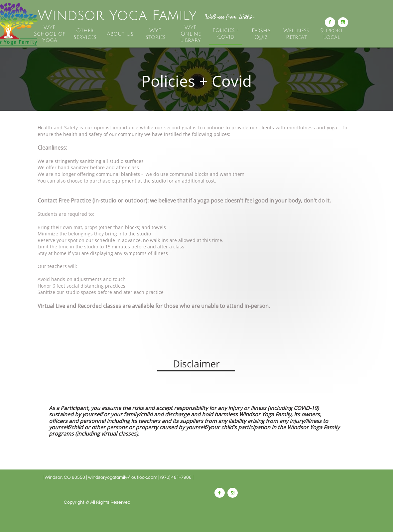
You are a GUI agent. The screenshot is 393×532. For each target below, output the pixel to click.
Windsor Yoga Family (117, 16)
